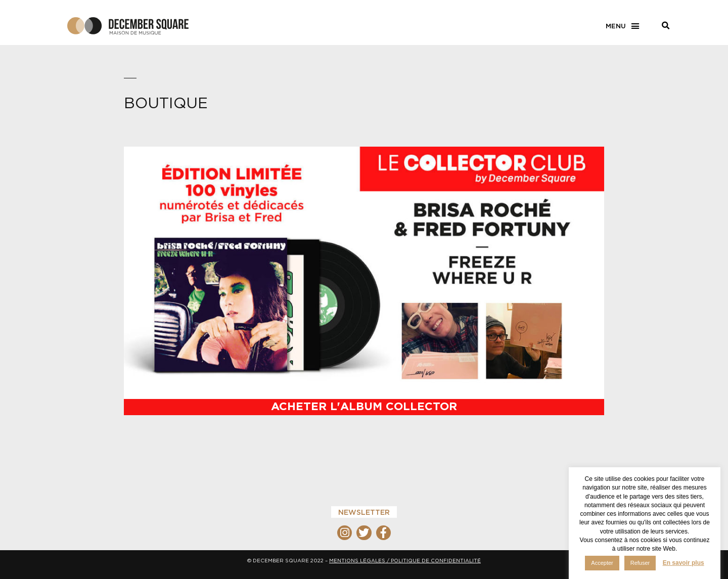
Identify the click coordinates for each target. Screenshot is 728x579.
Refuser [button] (640, 563)
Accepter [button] (602, 563)
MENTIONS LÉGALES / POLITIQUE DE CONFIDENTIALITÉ (405, 561)
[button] (623, 26)
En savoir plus (684, 563)
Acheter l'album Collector (364, 406)
